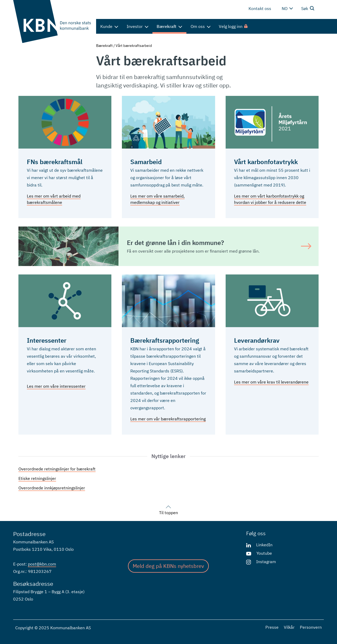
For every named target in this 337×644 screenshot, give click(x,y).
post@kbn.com (42, 564)
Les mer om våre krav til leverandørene (271, 382)
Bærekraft (104, 46)
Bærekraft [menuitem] (169, 26)
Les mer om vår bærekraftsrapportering (168, 419)
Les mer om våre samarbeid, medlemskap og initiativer (157, 199)
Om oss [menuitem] (201, 26)
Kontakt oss (260, 8)
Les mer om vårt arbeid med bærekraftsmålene (54, 199)
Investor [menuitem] (138, 26)
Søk (308, 8)
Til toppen (168, 509)
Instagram (266, 562)
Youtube (264, 553)
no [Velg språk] (287, 8)
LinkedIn (264, 545)
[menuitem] (234, 26)
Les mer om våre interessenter (56, 386)
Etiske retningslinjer (37, 478)
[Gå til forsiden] (52, 21)
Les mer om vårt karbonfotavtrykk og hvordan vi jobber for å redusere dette (270, 199)
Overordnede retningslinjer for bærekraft (57, 469)
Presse (272, 627)
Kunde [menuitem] (109, 26)
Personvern (311, 627)
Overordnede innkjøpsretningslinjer (52, 488)
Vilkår (289, 627)
